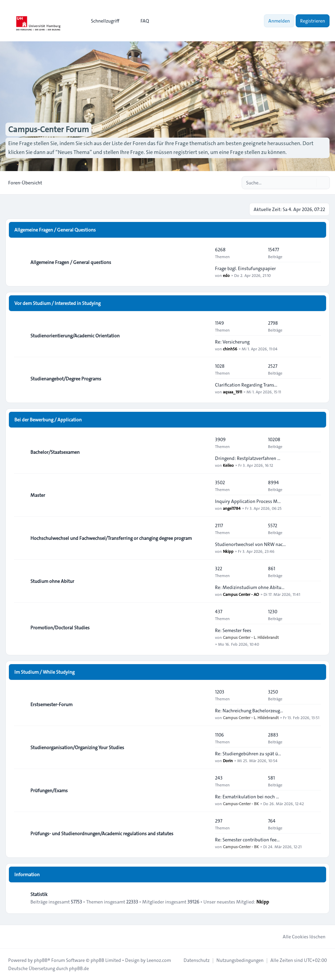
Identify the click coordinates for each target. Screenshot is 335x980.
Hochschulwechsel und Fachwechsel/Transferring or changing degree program (111, 538)
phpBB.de (79, 968)
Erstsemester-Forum (51, 704)
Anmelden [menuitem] (279, 21)
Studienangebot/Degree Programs (66, 379)
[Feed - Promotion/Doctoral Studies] (204, 628)
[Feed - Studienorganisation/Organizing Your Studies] (204, 747)
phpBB (41, 960)
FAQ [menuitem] (140, 21)
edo (226, 275)
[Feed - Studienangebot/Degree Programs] (204, 379)
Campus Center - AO (241, 594)
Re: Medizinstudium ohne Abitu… (250, 587)
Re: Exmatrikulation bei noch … (247, 797)
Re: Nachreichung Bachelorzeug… (249, 711)
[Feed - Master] (204, 495)
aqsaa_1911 (232, 392)
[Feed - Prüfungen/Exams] (204, 790)
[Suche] (310, 183)
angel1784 (232, 508)
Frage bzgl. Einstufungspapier (245, 268)
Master (38, 495)
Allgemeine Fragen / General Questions (55, 230)
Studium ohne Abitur (52, 581)
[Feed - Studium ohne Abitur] (204, 581)
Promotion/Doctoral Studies (60, 628)
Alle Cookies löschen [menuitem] (300, 937)
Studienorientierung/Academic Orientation (75, 336)
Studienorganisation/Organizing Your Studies (77, 747)
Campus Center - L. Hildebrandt (251, 637)
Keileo (228, 465)
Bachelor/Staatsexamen (55, 452)
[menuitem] (102, 21)
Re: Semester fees (233, 630)
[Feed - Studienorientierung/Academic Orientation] (204, 336)
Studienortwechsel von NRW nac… (250, 544)
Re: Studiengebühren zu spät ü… (248, 754)
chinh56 (230, 349)
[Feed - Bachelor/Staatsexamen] (204, 452)
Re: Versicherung (232, 342)
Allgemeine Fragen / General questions (71, 262)
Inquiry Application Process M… (248, 501)
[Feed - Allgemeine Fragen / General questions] (204, 262)
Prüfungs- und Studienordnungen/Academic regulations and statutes (102, 834)
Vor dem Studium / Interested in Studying (57, 303)
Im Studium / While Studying (44, 672)
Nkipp (228, 551)
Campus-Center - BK (241, 803)
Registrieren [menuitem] (313, 21)
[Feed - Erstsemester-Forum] (204, 704)
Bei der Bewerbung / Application (48, 420)
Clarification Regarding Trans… (246, 385)
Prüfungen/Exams (49, 790)
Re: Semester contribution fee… (247, 840)
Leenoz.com (159, 960)
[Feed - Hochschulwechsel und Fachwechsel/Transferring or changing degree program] (204, 538)
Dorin (228, 760)
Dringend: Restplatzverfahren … (248, 458)
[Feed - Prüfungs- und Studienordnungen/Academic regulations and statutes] (204, 834)
